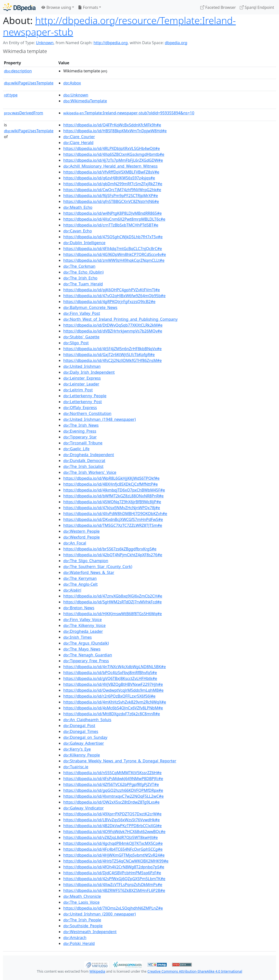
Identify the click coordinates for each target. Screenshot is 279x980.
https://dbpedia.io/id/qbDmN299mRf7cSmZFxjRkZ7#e (113, 184)
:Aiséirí (72, 590)
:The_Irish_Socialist (83, 466)
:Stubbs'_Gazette (81, 337)
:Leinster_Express (82, 378)
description (18, 71)
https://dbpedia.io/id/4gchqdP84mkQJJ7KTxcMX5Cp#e (113, 843)
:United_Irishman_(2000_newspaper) (100, 914)
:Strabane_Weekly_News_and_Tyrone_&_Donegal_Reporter (120, 761)
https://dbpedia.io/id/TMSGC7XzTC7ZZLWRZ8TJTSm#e (113, 525)
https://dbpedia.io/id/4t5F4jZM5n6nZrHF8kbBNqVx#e (112, 349)
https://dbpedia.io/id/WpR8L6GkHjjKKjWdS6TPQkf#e (111, 478)
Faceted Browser (218, 7)
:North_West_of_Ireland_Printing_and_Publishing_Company (120, 319)
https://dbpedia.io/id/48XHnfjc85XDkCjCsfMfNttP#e (111, 484)
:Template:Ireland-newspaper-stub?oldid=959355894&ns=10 (129, 113)
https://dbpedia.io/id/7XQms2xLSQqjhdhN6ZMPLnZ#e (113, 908)
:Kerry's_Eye (77, 749)
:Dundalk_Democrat (84, 461)
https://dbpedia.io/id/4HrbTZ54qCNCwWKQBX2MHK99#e (116, 861)
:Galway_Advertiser (84, 743)
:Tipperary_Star (80, 437)
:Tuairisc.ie (76, 767)
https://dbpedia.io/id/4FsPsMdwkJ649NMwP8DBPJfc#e (113, 779)
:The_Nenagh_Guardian (88, 655)
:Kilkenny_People (82, 755)
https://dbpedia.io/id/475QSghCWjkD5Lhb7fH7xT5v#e (113, 237)
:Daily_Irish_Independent (89, 372)
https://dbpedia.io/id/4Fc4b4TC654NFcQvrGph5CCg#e (113, 849)
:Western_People (81, 531)
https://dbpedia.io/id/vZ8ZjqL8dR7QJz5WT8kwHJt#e (111, 837)
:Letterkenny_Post (82, 402)
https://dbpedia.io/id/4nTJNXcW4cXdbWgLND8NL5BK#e (114, 667)
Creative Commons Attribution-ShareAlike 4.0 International (195, 971)
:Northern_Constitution (87, 413)
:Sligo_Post (76, 343)
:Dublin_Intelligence (84, 243)
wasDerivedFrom (24, 113)
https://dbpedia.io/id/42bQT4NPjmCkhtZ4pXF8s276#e (113, 555)
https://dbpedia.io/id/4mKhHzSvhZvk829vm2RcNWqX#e (115, 702)
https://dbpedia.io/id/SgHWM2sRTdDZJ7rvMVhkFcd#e (113, 602)
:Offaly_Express (80, 408)
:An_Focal (75, 543)
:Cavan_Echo (78, 231)
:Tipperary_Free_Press (86, 661)
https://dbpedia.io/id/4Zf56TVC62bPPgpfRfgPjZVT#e (111, 784)
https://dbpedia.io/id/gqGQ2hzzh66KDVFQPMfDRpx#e (113, 790)
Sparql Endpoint (257, 7)
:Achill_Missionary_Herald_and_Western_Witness (110, 166)
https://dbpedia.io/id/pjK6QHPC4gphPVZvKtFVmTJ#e (112, 290)
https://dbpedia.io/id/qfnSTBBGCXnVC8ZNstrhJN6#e (111, 201)
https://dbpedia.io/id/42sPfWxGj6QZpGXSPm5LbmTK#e (114, 879)
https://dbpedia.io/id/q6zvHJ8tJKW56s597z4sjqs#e (109, 178)
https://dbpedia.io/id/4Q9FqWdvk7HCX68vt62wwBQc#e (114, 832)
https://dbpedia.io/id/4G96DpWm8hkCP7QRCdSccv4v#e (115, 254)
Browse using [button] (56, 7)
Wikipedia (97, 971)
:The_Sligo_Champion (86, 561)
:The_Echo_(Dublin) (83, 272)
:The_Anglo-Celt (80, 584)
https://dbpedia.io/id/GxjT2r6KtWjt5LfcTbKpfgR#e (109, 355)
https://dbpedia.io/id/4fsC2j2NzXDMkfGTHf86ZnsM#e (113, 360)
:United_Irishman (82, 366)
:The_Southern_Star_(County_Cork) (98, 567)
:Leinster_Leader (81, 384)
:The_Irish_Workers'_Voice (90, 472)
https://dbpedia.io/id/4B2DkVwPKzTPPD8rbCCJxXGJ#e (113, 826)
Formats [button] (88, 7)
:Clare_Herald (78, 143)
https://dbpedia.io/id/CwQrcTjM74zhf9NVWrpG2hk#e (112, 190)
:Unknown (76, 95)
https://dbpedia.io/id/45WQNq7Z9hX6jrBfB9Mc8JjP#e (112, 502)
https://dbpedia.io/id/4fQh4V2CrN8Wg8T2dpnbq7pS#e (114, 867)
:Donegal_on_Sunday (85, 737)
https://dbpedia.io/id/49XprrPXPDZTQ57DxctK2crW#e (112, 814)
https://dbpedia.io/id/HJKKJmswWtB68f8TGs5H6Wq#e (113, 614)
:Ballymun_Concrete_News (90, 307)
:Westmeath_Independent (90, 932)
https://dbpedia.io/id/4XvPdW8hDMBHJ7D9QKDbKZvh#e (115, 514)
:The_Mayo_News (82, 649)
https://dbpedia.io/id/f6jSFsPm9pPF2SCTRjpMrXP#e (111, 196)
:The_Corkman (79, 266)
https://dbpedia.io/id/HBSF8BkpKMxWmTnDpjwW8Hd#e (115, 131)
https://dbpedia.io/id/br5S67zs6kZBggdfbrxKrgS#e (110, 549)
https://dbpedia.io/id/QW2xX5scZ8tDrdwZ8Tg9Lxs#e (111, 802)
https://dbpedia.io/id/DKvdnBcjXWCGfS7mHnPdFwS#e (113, 519)
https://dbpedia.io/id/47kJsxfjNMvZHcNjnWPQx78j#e (112, 508)
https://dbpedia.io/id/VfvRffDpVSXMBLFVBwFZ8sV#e (111, 172)
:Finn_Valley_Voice (82, 620)
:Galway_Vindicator (83, 808)
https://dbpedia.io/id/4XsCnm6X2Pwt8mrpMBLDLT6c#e (114, 219)
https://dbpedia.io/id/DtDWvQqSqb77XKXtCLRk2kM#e (113, 325)
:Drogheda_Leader (83, 631)
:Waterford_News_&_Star (89, 572)
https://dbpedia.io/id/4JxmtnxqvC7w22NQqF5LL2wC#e (113, 796)
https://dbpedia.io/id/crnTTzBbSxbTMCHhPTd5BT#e (111, 225)
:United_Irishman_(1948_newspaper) (100, 419)
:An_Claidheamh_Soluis (87, 720)
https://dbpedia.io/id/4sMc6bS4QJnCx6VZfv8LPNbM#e (113, 708)
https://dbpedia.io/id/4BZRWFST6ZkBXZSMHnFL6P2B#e (114, 890)
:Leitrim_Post (78, 390)
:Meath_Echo (78, 207)
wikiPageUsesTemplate (29, 83)
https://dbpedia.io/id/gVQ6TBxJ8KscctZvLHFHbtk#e (110, 678)
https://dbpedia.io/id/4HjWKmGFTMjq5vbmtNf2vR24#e (114, 855)
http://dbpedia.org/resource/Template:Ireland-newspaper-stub (119, 26)
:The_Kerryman (80, 578)
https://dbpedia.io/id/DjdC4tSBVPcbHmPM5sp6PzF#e (112, 873)
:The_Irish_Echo (80, 278)
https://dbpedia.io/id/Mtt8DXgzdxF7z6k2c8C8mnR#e (112, 714)
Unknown (45, 43)
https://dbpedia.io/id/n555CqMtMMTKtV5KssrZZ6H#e (112, 773)
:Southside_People (83, 926)
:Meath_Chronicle (82, 896)
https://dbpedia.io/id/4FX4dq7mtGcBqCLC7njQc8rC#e (113, 249)
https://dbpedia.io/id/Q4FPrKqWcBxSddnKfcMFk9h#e (112, 125)
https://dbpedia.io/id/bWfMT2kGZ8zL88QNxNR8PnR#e (113, 496)
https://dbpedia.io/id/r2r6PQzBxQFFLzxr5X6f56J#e (109, 696)
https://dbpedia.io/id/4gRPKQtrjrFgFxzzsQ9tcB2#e (109, 302)
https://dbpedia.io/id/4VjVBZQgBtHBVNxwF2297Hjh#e (113, 684)
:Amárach (75, 938)
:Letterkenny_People (85, 396)
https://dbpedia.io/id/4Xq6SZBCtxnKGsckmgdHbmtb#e (114, 154)
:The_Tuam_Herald (83, 284)
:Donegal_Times (81, 731)
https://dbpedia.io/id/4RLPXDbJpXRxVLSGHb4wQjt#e (112, 148)
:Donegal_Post (79, 726)
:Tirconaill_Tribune (83, 443)
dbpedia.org (176, 43)
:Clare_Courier (79, 137)
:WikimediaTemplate (85, 101)
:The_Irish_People (82, 920)
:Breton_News (79, 608)
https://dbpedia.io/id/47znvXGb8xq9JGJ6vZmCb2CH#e (113, 596)
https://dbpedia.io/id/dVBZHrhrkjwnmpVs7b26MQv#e (113, 331)
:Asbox (72, 83)
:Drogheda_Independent (89, 455)
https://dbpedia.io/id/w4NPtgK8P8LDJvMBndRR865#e (113, 213)
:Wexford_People (82, 537)
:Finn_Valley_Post (82, 313)
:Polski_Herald (79, 943)
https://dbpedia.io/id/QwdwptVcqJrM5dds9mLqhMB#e (113, 690)
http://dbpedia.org (111, 43)
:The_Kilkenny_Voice (84, 625)
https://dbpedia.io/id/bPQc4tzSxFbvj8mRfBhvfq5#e (110, 673)
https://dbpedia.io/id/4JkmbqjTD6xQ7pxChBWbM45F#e (114, 490)
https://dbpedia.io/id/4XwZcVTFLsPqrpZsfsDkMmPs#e (113, 885)
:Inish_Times (77, 637)
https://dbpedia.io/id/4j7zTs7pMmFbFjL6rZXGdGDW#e (113, 160)
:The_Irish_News (81, 425)
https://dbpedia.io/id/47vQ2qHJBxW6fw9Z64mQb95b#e (114, 296)
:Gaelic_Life (76, 449)
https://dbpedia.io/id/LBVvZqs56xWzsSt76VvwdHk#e (111, 820)
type (11, 95)
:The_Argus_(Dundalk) (86, 643)
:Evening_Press (80, 431)
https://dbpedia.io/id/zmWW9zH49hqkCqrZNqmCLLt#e (114, 260)
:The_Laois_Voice (81, 902)
